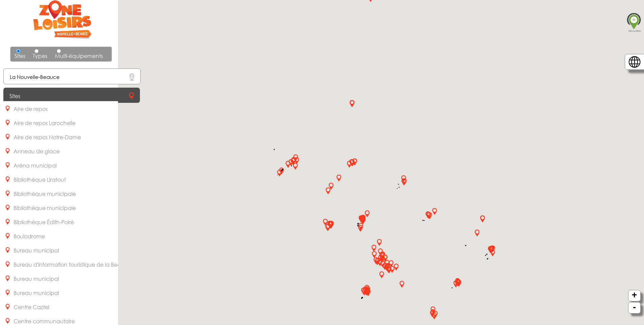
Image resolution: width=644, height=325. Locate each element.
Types (40, 54)
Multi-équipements (79, 54)
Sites (20, 56)
